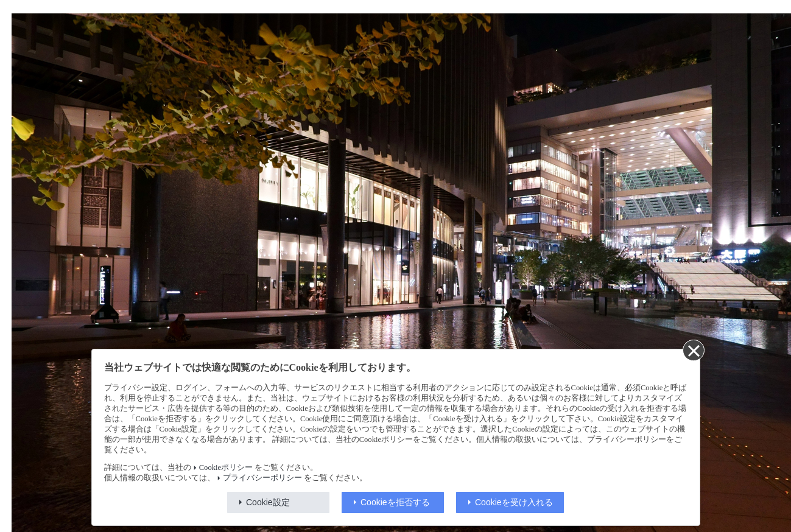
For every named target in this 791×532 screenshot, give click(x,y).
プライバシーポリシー (262, 478)
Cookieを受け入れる (514, 502)
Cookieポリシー (226, 467)
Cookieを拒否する (395, 502)
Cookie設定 (268, 502)
